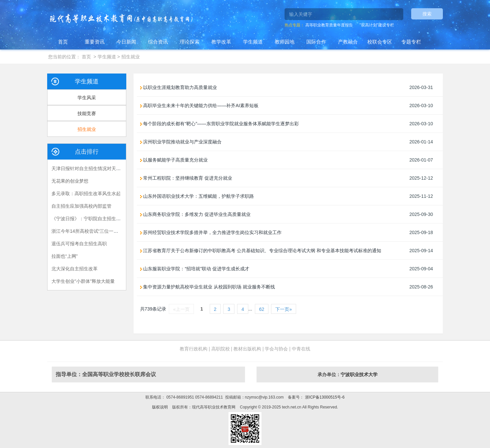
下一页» (284, 309)
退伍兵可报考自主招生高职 (79, 244)
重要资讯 (95, 42)
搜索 (427, 14)
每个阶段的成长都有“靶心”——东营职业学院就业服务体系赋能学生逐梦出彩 (219, 124)
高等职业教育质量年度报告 (329, 25)
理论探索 (190, 42)
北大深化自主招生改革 (75, 269)
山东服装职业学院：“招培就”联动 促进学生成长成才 (195, 269)
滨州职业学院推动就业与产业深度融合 (181, 142)
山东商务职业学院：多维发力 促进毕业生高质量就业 (196, 214)
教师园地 (285, 42)
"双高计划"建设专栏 (377, 25)
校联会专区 (380, 42)
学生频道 (253, 42)
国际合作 (316, 42)
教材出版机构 (247, 349)
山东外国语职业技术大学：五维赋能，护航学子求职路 (197, 196)
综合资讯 (158, 42)
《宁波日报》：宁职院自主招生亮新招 (91, 219)
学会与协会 (276, 349)
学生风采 (87, 98)
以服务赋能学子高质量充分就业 (174, 160)
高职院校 (221, 349)
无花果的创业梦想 (70, 181)
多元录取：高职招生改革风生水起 (86, 194)
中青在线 (301, 349)
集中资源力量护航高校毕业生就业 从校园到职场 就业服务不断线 (208, 287)
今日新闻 (126, 42)
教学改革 (221, 42)
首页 (63, 42)
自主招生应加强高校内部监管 (81, 206)
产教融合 (348, 42)
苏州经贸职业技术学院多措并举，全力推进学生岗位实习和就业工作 (211, 232)
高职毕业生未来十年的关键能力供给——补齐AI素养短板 (199, 105)
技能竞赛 (87, 113)
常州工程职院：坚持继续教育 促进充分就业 (186, 178)
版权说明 (160, 407)
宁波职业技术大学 (359, 374)
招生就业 (131, 57)
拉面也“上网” (64, 256)
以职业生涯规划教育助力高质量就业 (179, 87)
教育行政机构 (194, 349)
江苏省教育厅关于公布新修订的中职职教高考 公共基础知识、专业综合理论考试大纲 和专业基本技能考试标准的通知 (261, 251)
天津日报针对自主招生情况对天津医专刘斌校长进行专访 (109, 168)
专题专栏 (411, 42)
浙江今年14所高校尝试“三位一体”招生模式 (95, 231)
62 (262, 309)
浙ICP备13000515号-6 (324, 397)
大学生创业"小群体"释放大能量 (83, 281)
